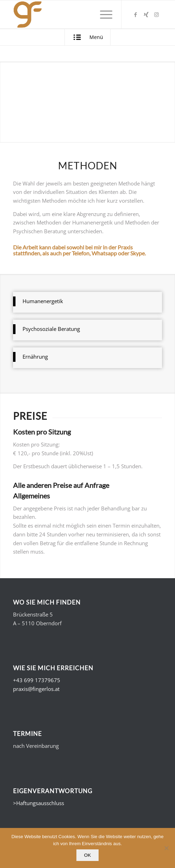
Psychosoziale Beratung (51, 329)
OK (87, 855)
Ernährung (35, 357)
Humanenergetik (43, 301)
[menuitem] (103, 14)
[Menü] (103, 14)
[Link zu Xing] (146, 15)
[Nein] (166, 848)
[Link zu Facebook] (136, 15)
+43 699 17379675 (37, 680)
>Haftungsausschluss (39, 803)
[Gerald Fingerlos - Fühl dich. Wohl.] (73, 14)
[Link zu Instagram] (157, 15)
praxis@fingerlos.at (36, 689)
